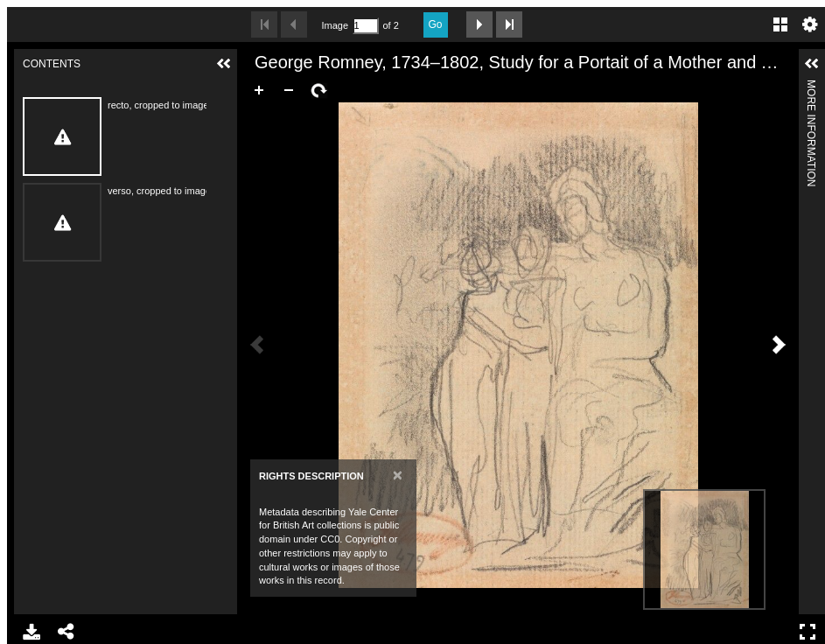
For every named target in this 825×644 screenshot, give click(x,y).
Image (335, 25)
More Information (811, 87)
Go (436, 24)
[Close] (398, 475)
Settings (810, 24)
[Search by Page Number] (366, 26)
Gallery (780, 24)
